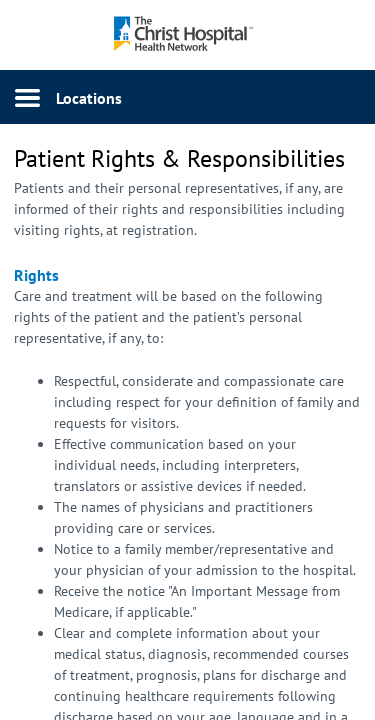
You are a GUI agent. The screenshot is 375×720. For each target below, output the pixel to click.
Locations (89, 98)
